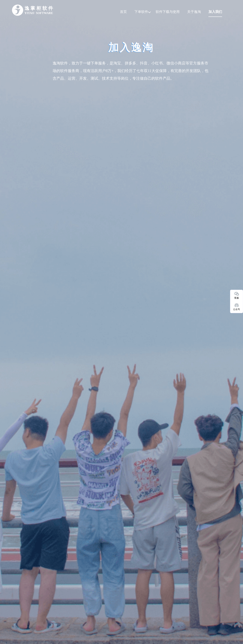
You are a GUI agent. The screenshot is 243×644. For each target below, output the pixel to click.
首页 (123, 12)
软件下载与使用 (168, 12)
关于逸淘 (194, 12)
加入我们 (215, 12)
